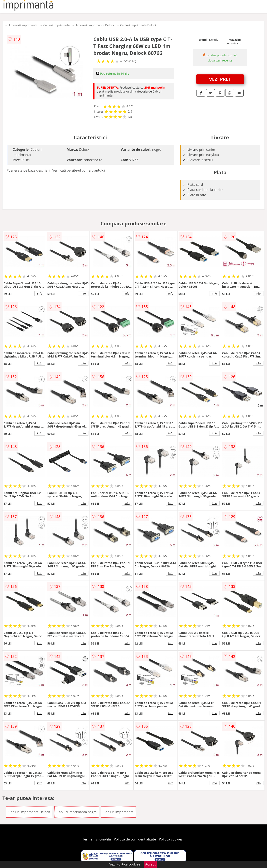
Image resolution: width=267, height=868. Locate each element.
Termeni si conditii (97, 839)
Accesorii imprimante (23, 25)
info (40, 294)
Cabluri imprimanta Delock (138, 25)
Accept (150, 864)
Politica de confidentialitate (135, 839)
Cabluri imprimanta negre (77, 812)
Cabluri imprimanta (57, 25)
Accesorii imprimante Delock (95, 25)
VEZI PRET (220, 79)
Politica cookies (171, 839)
